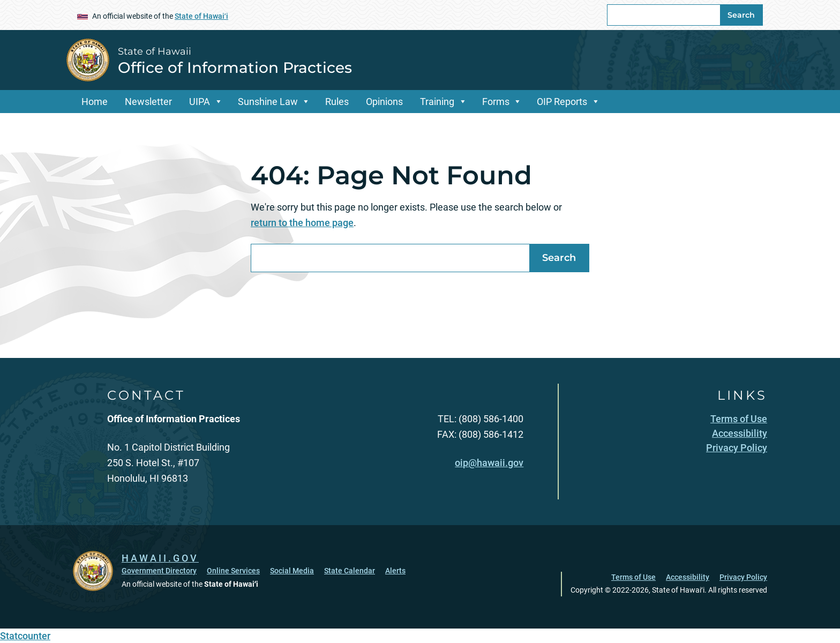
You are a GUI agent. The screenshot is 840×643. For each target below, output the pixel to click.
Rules (337, 102)
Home (95, 102)
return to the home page (302, 223)
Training (437, 102)
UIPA (200, 102)
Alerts (395, 571)
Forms (496, 102)
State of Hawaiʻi (201, 16)
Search (741, 15)
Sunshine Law (268, 102)
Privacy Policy (743, 577)
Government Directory (159, 571)
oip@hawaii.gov (489, 463)
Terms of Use (633, 577)
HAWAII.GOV (160, 558)
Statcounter (25, 636)
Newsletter (148, 102)
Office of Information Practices (235, 68)
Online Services (233, 571)
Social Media (292, 571)
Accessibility (688, 577)
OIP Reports (562, 102)
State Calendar (350, 571)
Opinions (384, 102)
